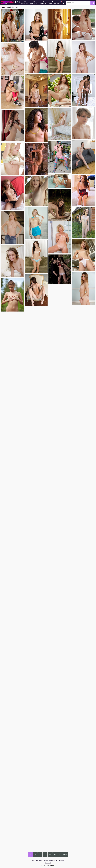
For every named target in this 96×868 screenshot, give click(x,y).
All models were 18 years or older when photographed (48, 861)
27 (60, 855)
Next (65, 855)
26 (55, 855)
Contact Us (48, 863)
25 (50, 855)
